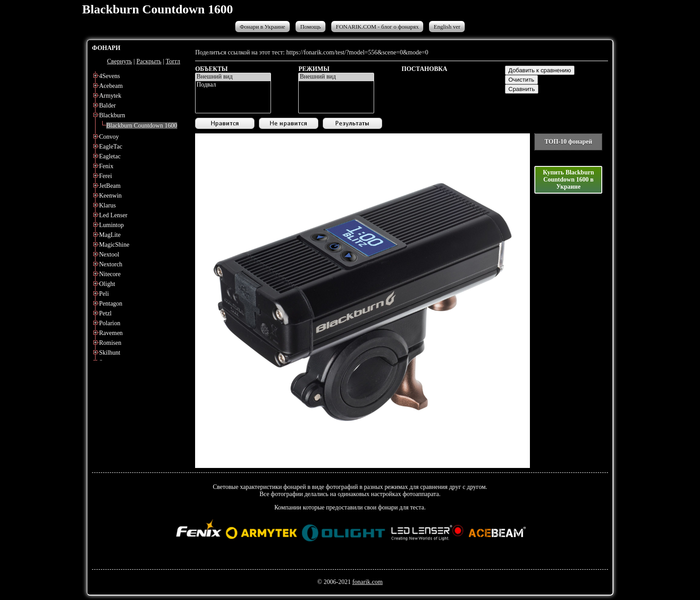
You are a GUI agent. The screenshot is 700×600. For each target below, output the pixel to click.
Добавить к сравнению (540, 70)
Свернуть (120, 61)
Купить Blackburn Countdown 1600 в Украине (569, 180)
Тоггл (173, 61)
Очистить (521, 80)
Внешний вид (233, 77)
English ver (447, 27)
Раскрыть (149, 61)
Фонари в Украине (262, 27)
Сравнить (522, 89)
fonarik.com (367, 582)
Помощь (310, 27)
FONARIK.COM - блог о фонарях (377, 27)
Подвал (233, 85)
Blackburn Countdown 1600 (142, 126)
